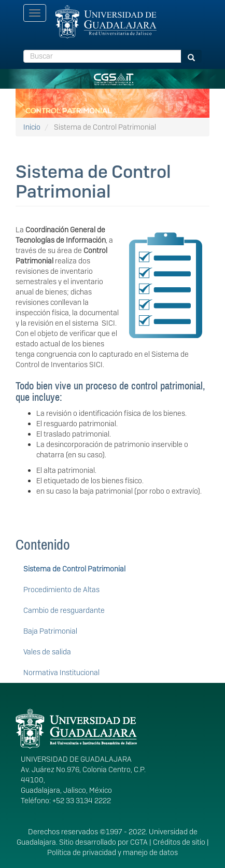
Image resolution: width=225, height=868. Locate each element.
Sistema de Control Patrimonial (74, 569)
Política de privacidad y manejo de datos (112, 852)
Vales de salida (47, 652)
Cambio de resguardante (64, 610)
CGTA (139, 842)
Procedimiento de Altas (61, 590)
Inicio (32, 127)
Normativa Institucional (61, 673)
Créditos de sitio (179, 842)
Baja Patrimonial (50, 631)
